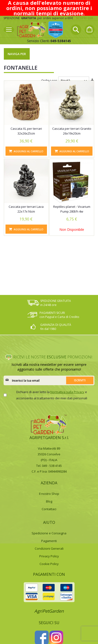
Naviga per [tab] (17, 54)
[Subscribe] (80, 380)
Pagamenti (49, 541)
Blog (49, 501)
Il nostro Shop (49, 494)
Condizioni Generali (49, 548)
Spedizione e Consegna (49, 533)
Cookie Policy (49, 564)
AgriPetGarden (49, 611)
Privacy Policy (49, 556)
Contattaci (49, 509)
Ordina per (49, 81)
